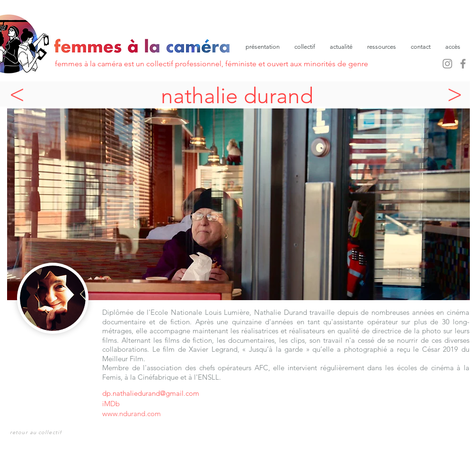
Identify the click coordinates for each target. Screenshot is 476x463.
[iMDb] (115, 404)
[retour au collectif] (37, 432)
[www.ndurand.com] (187, 414)
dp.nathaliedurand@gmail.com (151, 393)
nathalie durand (237, 96)
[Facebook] (463, 64)
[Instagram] (447, 64)
